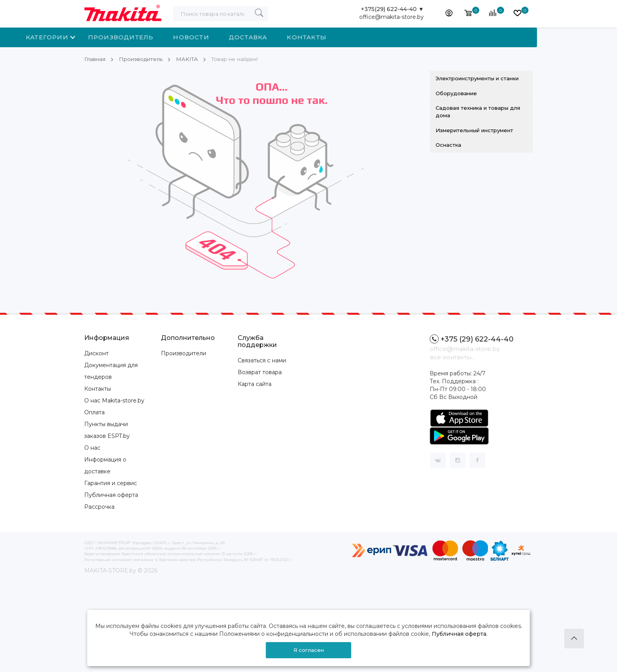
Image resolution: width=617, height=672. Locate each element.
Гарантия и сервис (111, 483)
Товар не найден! (237, 59)
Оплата (94, 412)
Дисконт (96, 353)
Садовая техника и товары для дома (478, 112)
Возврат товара (260, 372)
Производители (184, 353)
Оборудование (456, 93)
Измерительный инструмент (474, 130)
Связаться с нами (262, 360)
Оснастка (448, 145)
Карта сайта (255, 384)
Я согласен (309, 650)
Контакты (387, 37)
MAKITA (188, 59)
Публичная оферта (111, 495)
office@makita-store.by (392, 18)
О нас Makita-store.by (114, 401)
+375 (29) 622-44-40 (472, 339)
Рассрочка (99, 507)
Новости (271, 37)
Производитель (201, 37)
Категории (127, 37)
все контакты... (452, 357)
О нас (92, 448)
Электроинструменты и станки (477, 78)
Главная (95, 59)
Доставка (328, 37)
